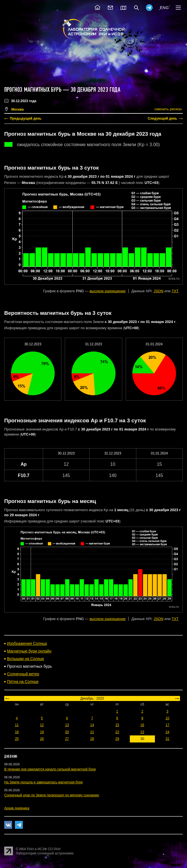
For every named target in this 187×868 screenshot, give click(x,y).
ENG (164, 8)
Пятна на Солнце (23, 682)
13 (67, 725)
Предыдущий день (26, 118)
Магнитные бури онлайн (29, 651)
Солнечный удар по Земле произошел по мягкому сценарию (52, 795)
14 (92, 725)
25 (17, 739)
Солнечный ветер (23, 674)
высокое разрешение (108, 291)
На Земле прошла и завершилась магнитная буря (44, 782)
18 (17, 732)
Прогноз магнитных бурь (33, 90)
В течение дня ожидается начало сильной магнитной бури (50, 769)
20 (67, 732)
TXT (175, 291)
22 (117, 732)
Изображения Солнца (27, 643)
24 (167, 732)
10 (167, 718)
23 (142, 732)
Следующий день (162, 118)
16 (142, 725)
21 (92, 732)
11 (17, 725)
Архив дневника (17, 808)
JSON (158, 291)
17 (167, 725)
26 (42, 739)
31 (167, 739)
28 (92, 739)
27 (67, 739)
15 (117, 725)
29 (117, 739)
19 (42, 732)
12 (42, 725)
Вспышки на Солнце (26, 659)
